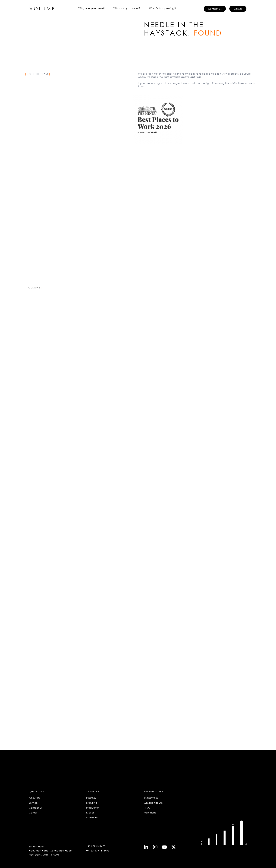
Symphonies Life (153, 803)
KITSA (147, 808)
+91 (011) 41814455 (98, 850)
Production (93, 808)
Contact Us (36, 808)
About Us (34, 798)
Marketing (92, 817)
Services (34, 803)
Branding (92, 803)
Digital (90, 813)
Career (33, 813)
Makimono (150, 813)
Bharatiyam (151, 798)
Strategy (91, 798)
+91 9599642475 (96, 846)
